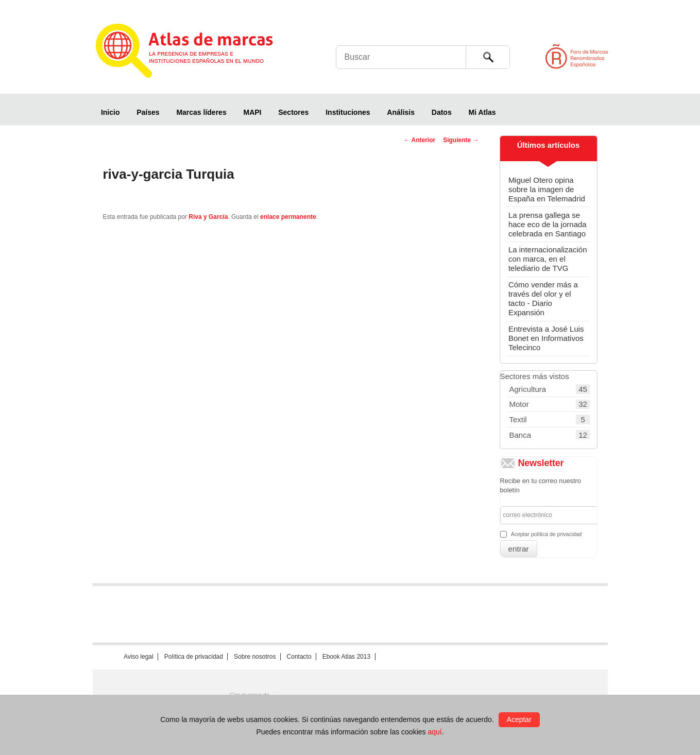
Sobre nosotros (255, 657)
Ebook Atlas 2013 (346, 657)
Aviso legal (139, 657)
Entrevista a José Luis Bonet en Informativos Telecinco (546, 338)
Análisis (401, 112)
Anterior (420, 140)
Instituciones (348, 112)
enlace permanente (288, 217)
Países (148, 112)
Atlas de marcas (197, 53)
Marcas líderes (201, 112)
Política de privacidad (194, 657)
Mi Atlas (482, 112)
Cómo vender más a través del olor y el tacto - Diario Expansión (543, 298)
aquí (434, 732)
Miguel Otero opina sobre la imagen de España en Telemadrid (547, 189)
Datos (442, 112)
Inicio (110, 112)
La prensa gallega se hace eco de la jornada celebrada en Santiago (548, 224)
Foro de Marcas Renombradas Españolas (656, 56)
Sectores (293, 112)
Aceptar (519, 719)
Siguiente (461, 140)
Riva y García (208, 217)
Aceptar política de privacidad (547, 534)
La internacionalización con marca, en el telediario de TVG (548, 259)
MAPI (252, 112)
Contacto (299, 657)
